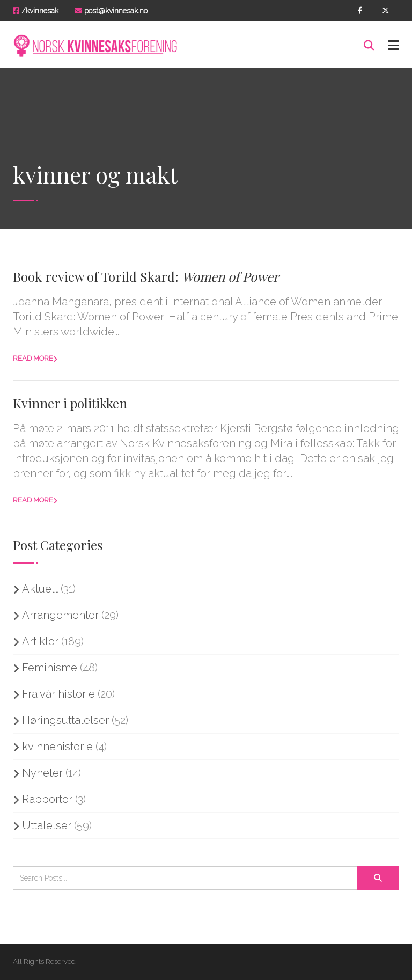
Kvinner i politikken (70, 403)
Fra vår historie (58, 694)
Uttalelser (47, 825)
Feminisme (50, 668)
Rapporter (47, 799)
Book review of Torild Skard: (146, 276)
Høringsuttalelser (65, 720)
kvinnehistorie (57, 747)
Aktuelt (40, 589)
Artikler (40, 641)
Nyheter (42, 773)
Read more (33, 358)
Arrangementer (60, 615)
